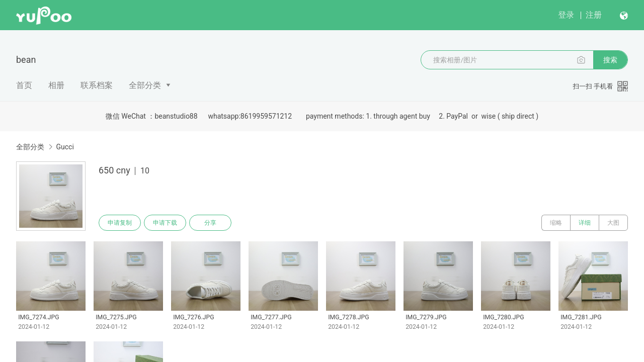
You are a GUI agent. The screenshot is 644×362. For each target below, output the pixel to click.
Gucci (65, 147)
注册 (594, 15)
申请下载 (165, 223)
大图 (613, 223)
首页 (24, 85)
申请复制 (120, 223)
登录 (566, 15)
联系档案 (97, 85)
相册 (56, 85)
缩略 (556, 223)
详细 (585, 223)
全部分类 (145, 85)
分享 (210, 223)
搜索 (610, 60)
